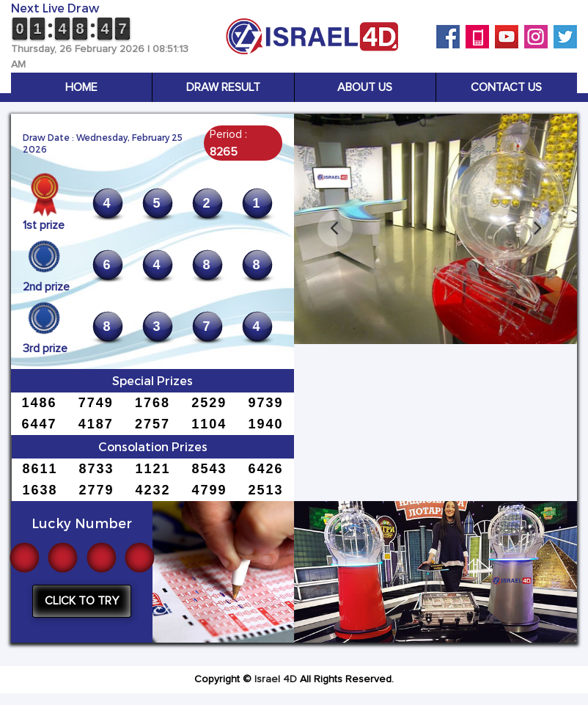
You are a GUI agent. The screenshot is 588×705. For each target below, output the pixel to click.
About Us (365, 87)
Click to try (82, 601)
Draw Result (223, 87)
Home (81, 87)
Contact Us (506, 87)
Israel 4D (276, 679)
